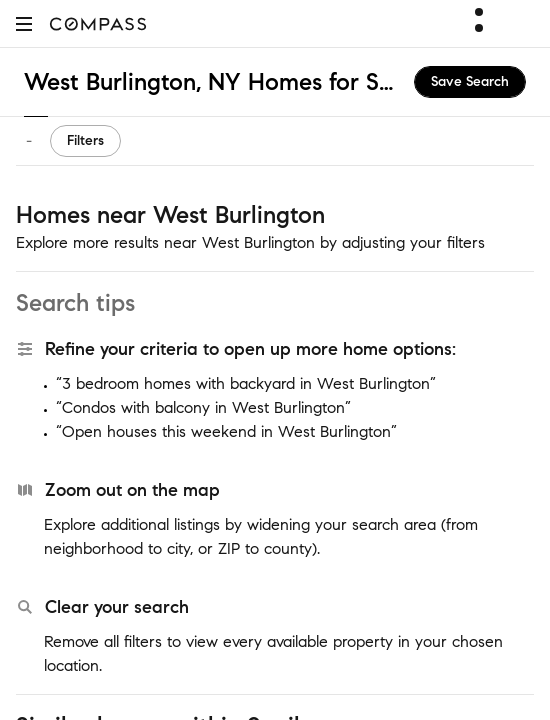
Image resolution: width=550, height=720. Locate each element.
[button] (24, 23)
